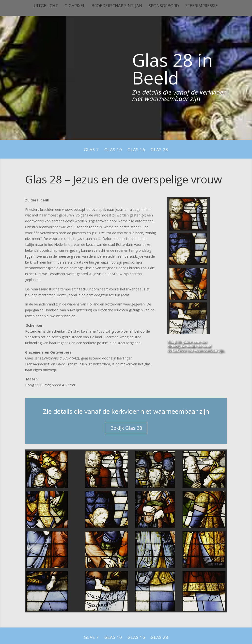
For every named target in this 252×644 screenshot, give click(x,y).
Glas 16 (136, 150)
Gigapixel (75, 6)
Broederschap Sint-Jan (117, 6)
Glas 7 (91, 150)
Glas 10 (113, 150)
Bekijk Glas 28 (126, 428)
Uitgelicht (46, 6)
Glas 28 (159, 150)
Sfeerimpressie (202, 6)
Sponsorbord (164, 6)
